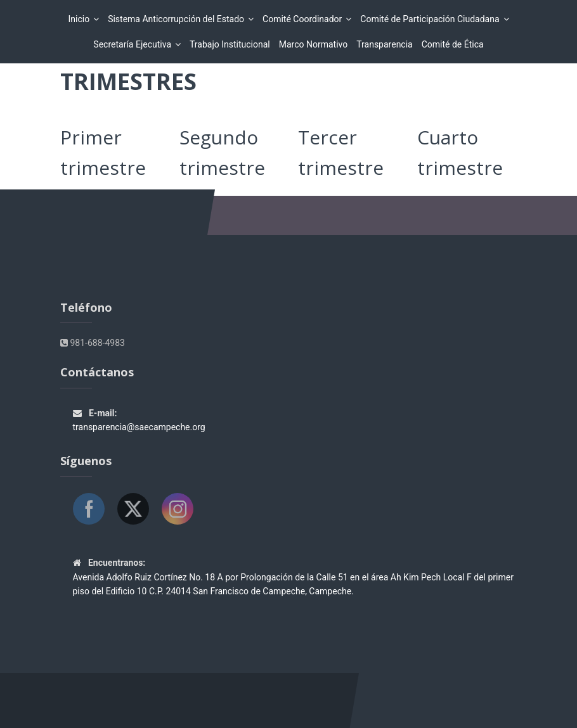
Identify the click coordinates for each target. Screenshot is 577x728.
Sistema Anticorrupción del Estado (178, 19)
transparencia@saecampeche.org (139, 427)
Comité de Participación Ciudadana (431, 19)
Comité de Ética (453, 44)
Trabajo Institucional (230, 44)
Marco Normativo (314, 44)
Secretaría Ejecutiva (134, 44)
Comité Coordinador (304, 19)
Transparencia (384, 44)
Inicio (81, 19)
